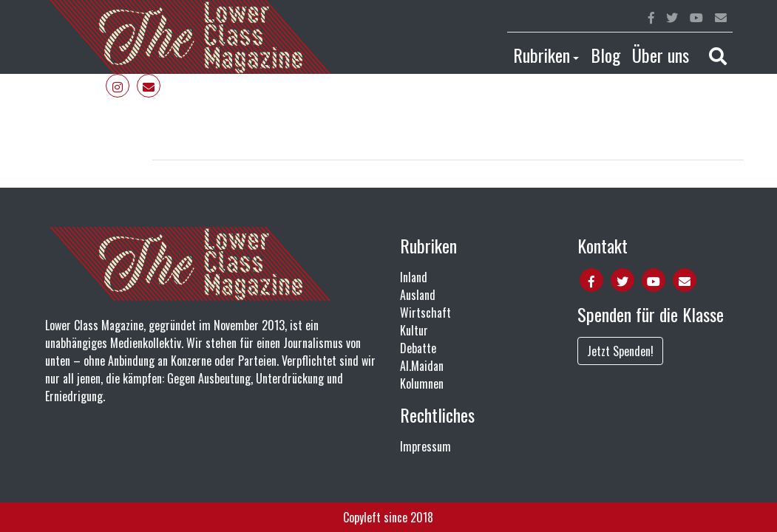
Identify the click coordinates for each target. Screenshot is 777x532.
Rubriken (542, 55)
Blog (605, 55)
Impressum (425, 446)
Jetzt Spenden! (620, 351)
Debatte (418, 348)
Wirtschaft (425, 313)
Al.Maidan (422, 366)
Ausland (418, 295)
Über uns (661, 55)
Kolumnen (422, 383)
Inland (414, 277)
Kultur (414, 330)
